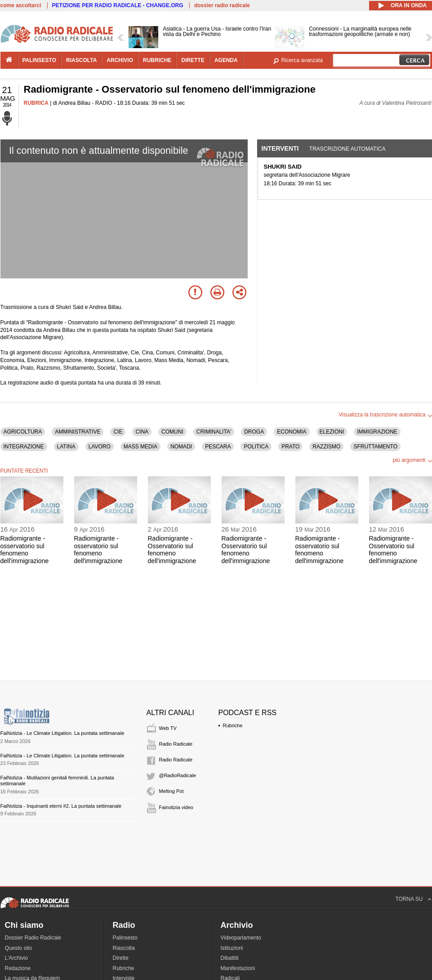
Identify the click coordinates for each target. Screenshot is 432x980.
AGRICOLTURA (23, 432)
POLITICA (256, 447)
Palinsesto (125, 938)
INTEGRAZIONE (24, 447)
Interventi (280, 148)
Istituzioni (232, 948)
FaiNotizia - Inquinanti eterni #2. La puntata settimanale (61, 806)
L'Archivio (17, 958)
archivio (120, 60)
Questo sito (19, 948)
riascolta (81, 60)
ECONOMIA (292, 432)
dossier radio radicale (222, 5)
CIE (118, 432)
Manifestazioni (238, 968)
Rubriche (233, 725)
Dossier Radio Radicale (33, 938)
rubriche (157, 60)
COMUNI (172, 432)
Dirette (121, 958)
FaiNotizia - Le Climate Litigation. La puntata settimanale (62, 733)
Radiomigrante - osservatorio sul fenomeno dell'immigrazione (25, 550)
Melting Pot (171, 791)
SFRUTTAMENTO (375, 447)
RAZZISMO (326, 447)
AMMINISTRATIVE (78, 432)
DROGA (254, 432)
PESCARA (218, 447)
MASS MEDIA (140, 447)
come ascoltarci (21, 5)
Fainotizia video (176, 807)
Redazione (18, 968)
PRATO (290, 447)
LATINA (66, 447)
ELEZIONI (332, 432)
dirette (193, 60)
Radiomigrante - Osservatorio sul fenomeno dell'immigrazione (172, 550)
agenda (226, 60)
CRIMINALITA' (214, 432)
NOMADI (181, 447)
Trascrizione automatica (347, 149)
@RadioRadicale (178, 775)
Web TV (168, 728)
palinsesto (40, 60)
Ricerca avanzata (302, 60)
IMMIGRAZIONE (377, 432)
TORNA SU (409, 899)
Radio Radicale (176, 744)
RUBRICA (36, 103)
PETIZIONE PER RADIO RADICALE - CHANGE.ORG (118, 5)
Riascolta (124, 948)
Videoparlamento (241, 938)
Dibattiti (230, 958)
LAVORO (100, 447)
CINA (142, 432)
